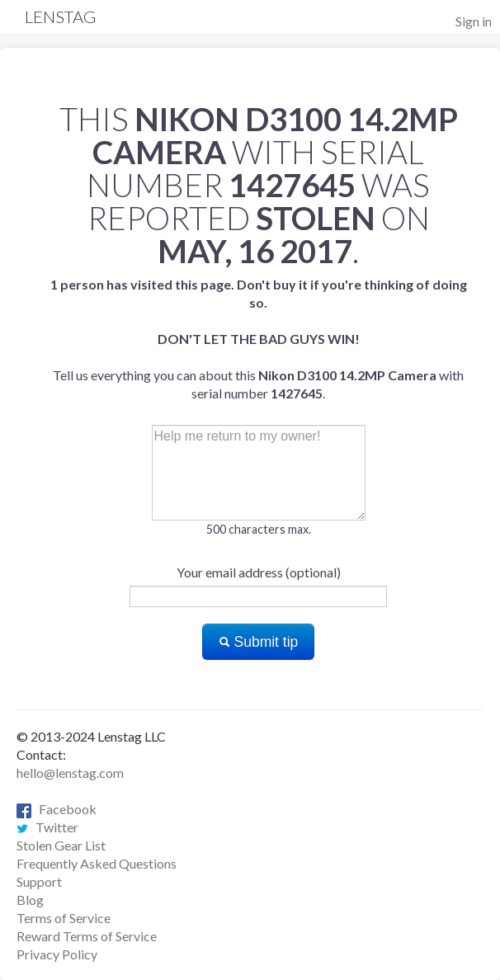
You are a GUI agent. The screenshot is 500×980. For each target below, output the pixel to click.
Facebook (57, 809)
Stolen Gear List (61, 845)
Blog (30, 900)
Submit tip (259, 642)
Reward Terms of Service (87, 936)
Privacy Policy (57, 954)
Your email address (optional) (259, 572)
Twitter (47, 827)
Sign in (474, 21)
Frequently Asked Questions (97, 863)
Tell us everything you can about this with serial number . (259, 339)
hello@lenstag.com (70, 773)
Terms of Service (64, 918)
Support (39, 881)
